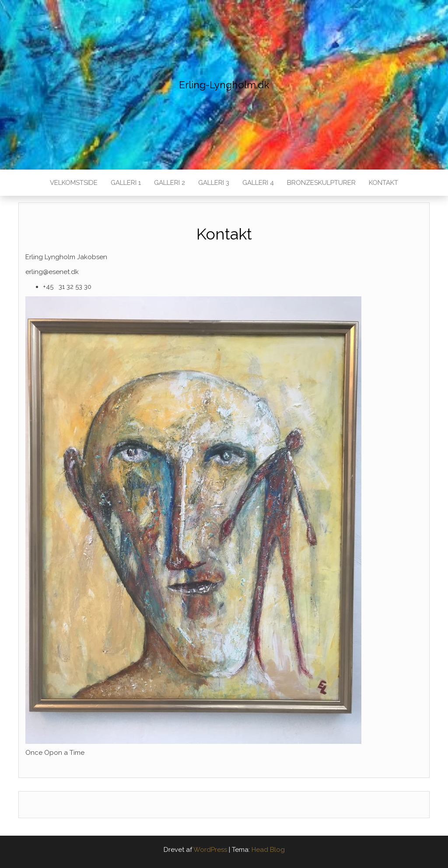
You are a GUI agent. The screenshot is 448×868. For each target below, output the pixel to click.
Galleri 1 (126, 183)
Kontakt (383, 183)
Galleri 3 (214, 183)
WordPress (210, 850)
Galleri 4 (258, 183)
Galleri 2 (170, 183)
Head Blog (268, 850)
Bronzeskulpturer (321, 183)
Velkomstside (74, 183)
